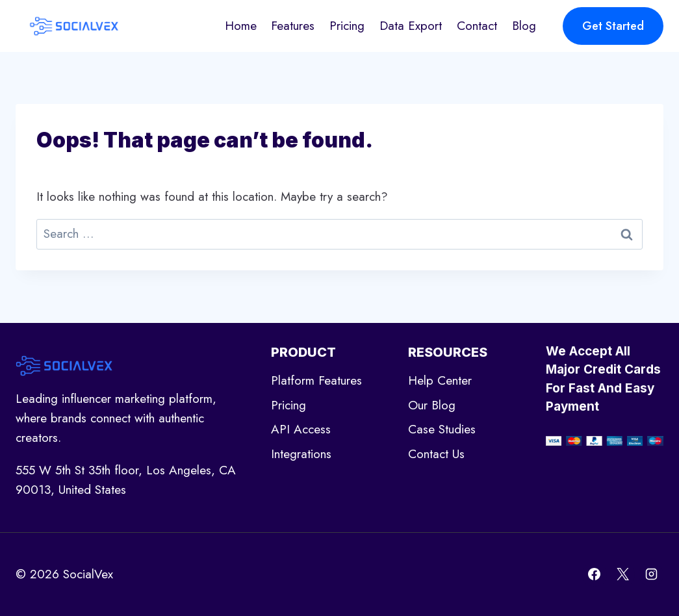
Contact (477, 26)
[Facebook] (595, 574)
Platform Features (316, 380)
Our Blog (432, 405)
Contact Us (436, 454)
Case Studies (442, 429)
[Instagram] (651, 574)
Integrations (301, 454)
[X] (622, 574)
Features (293, 26)
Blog (524, 26)
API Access (301, 429)
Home (241, 26)
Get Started (613, 26)
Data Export (411, 26)
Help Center (440, 380)
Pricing (347, 26)
